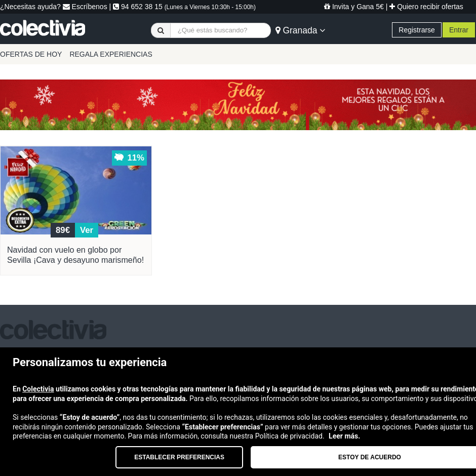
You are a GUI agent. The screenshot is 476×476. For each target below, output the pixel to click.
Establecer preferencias (179, 457)
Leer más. (344, 436)
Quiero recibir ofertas (426, 7)
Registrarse (417, 30)
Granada (301, 30)
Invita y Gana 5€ (354, 7)
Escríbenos (85, 7)
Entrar (459, 30)
